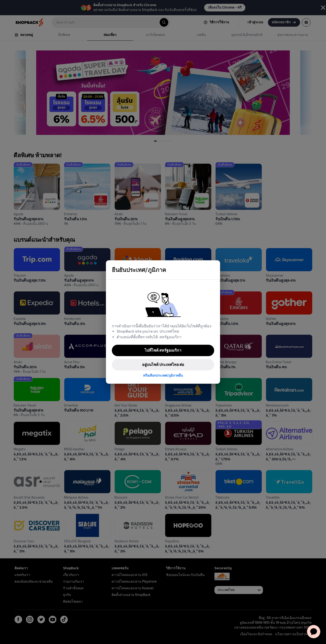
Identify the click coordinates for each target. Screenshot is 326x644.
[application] (314, 632)
